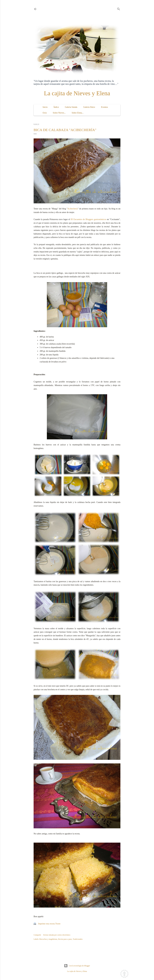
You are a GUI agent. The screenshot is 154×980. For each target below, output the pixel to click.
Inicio (45, 107)
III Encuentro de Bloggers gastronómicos (88, 219)
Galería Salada (71, 107)
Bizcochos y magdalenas (48, 939)
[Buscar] (119, 8)
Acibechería (73, 209)
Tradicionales (78, 939)
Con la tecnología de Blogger (77, 966)
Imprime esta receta (46, 924)
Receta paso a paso (65, 939)
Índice (56, 107)
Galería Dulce (89, 107)
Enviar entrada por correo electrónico (57, 935)
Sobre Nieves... (59, 113)
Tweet (58, 924)
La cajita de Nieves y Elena (77, 93)
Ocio (45, 113)
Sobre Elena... (78, 113)
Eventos (104, 107)
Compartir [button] (37, 935)
